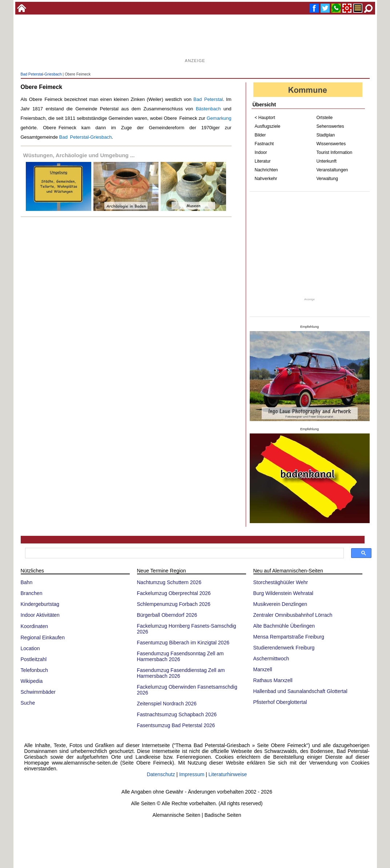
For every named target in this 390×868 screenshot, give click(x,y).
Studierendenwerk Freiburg (284, 648)
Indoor (261, 152)
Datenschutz (161, 774)
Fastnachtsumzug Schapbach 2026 (177, 714)
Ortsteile (325, 118)
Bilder (260, 135)
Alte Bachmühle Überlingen (284, 626)
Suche (28, 703)
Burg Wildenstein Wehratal (283, 593)
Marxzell (263, 669)
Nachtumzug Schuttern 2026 (169, 582)
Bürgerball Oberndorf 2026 (167, 615)
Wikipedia (32, 681)
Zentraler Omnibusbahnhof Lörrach (293, 615)
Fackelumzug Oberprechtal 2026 (174, 593)
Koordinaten (35, 626)
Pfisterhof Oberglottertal (280, 702)
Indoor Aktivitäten (40, 615)
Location (30, 648)
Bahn (27, 582)
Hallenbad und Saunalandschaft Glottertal (300, 691)
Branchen (32, 593)
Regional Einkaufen (43, 637)
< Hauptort (265, 118)
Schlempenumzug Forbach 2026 (174, 604)
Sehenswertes (330, 126)
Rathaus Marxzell (273, 680)
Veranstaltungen (332, 170)
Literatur (263, 161)
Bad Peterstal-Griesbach (41, 74)
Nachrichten (266, 170)
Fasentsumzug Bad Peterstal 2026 (176, 725)
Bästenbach (208, 109)
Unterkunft (327, 161)
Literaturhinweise (228, 774)
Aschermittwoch (271, 659)
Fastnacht (264, 144)
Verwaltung (327, 179)
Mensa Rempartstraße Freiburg (289, 637)
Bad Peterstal (208, 99)
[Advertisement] (195, 40)
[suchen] (184, 553)
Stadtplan (326, 135)
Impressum (192, 774)
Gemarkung (219, 118)
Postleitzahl (34, 659)
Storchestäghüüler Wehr (281, 582)
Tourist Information (335, 152)
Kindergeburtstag (40, 604)
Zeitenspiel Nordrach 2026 (167, 704)
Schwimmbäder (38, 692)
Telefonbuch (35, 670)
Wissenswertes (331, 144)
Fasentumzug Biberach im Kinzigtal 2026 (183, 643)
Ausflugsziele (268, 126)
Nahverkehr (266, 179)
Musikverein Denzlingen (280, 604)
